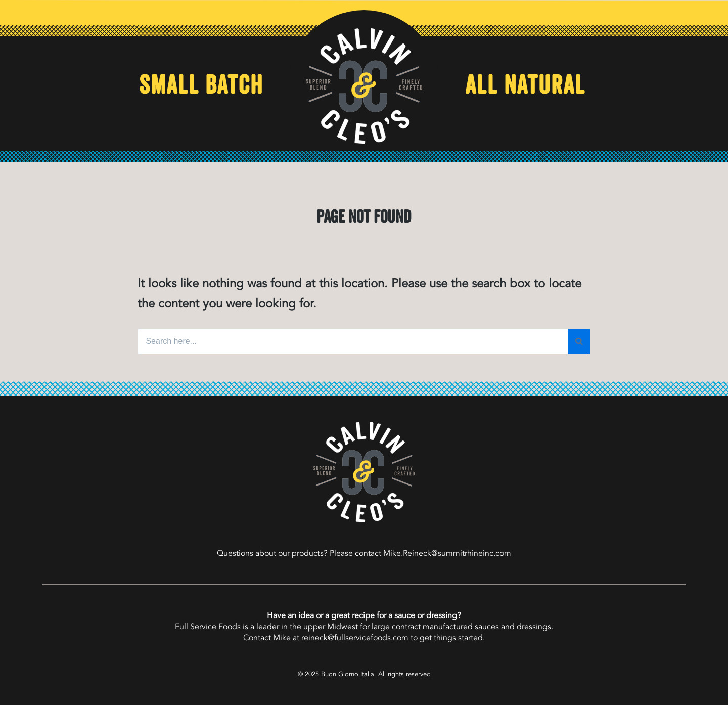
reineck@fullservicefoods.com (355, 638)
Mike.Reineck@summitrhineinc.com (447, 553)
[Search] (579, 341)
